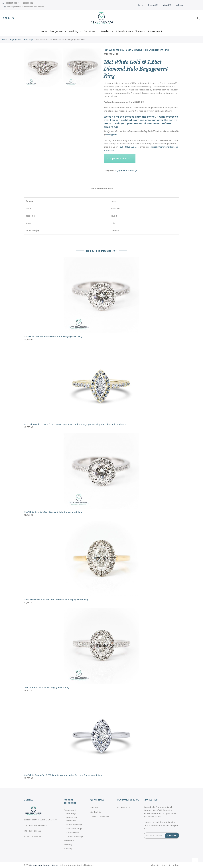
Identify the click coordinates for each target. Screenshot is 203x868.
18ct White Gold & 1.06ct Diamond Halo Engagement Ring (53, 512)
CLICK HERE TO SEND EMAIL (35, 825)
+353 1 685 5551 (11, 3)
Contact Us (153, 5)
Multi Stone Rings (74, 824)
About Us (167, 5)
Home (140, 5)
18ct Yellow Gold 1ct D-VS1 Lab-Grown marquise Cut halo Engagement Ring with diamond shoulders (75, 424)
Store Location (124, 807)
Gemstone (91, 31)
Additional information (101, 189)
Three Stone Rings (75, 836)
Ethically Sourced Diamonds (131, 31)
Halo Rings (29, 40)
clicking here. (112, 135)
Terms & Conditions (100, 816)
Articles (179, 5)
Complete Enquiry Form (120, 158)
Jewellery (107, 31)
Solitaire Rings (73, 832)
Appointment (155, 31)
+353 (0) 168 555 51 (128, 147)
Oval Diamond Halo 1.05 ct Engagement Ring (46, 687)
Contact (166, 864)
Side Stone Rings (74, 828)
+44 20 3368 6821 (26, 3)
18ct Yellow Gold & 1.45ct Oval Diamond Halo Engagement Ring (56, 599)
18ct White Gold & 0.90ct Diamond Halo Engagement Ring (53, 336)
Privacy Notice (165, 822)
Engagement (58, 31)
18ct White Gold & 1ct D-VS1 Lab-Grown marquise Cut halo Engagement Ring (63, 774)
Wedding (75, 31)
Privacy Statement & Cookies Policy (77, 864)
